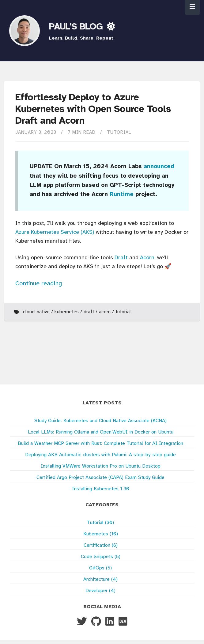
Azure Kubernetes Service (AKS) (55, 232)
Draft (121, 258)
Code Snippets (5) (101, 557)
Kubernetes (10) (101, 534)
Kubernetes (67, 312)
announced (159, 167)
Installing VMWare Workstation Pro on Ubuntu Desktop (101, 466)
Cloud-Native (36, 312)
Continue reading (39, 284)
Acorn (147, 258)
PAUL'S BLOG (77, 27)
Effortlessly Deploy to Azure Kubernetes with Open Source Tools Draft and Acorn (93, 109)
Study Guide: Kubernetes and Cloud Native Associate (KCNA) (100, 421)
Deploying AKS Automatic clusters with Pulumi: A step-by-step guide (100, 455)
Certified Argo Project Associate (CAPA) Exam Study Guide (100, 478)
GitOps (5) (100, 568)
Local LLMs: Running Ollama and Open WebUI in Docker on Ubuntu (101, 432)
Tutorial (119, 133)
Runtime (122, 195)
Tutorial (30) (100, 523)
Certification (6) (101, 545)
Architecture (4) (100, 579)
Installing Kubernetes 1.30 (101, 489)
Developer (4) (100, 591)
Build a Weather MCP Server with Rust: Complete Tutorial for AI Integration (100, 443)
